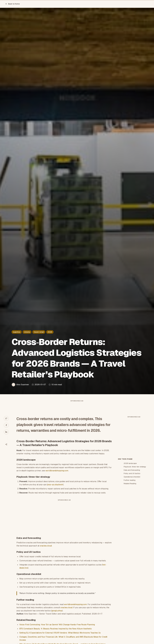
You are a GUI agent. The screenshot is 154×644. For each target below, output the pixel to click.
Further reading (130, 523)
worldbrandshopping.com (57, 475)
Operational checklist (132, 520)
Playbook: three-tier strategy (135, 510)
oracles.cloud (46, 551)
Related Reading (130, 527)
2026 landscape (130, 506)
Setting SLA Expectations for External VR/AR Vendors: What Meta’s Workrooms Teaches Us (60, 638)
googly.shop (57, 615)
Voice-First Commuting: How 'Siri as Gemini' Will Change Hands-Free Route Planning (57, 629)
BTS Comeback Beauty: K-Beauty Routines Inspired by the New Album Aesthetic (56, 633)
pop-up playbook (55, 489)
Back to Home (13, 4)
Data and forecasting (132, 513)
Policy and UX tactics (132, 517)
